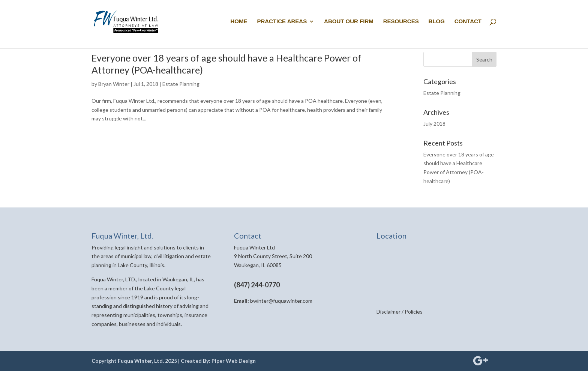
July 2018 (434, 124)
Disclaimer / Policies (400, 312)
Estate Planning (181, 84)
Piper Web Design (234, 361)
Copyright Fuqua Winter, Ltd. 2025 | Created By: (151, 361)
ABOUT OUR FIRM (349, 22)
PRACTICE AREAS (282, 22)
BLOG (437, 22)
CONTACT (468, 22)
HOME (239, 22)
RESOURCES (401, 22)
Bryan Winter (114, 84)
